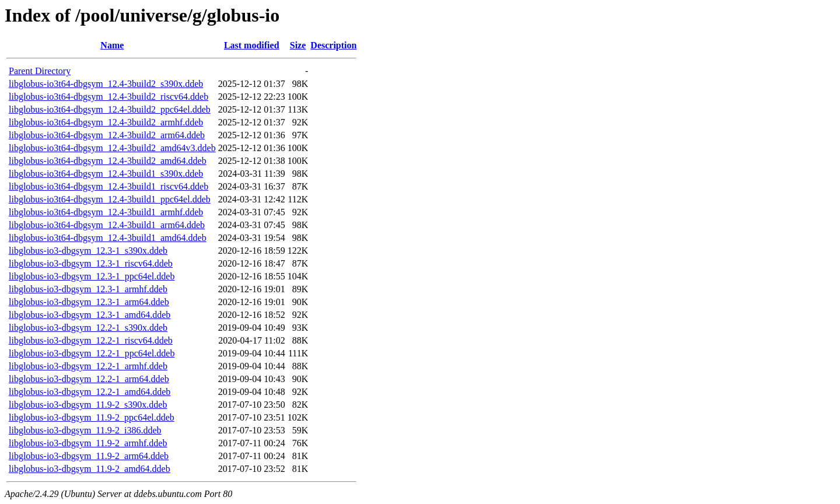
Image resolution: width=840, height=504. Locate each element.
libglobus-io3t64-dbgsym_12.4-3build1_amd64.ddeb (108, 238)
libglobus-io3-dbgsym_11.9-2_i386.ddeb (85, 430)
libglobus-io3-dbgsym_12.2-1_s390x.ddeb (88, 328)
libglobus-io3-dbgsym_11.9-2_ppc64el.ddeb (92, 417)
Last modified (252, 45)
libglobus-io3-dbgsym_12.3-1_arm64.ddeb (89, 302)
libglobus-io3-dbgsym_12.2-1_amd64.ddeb (90, 392)
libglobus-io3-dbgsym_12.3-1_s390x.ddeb (88, 251)
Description (333, 45)
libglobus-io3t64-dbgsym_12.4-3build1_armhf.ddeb (106, 212)
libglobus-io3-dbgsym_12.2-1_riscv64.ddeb (91, 340)
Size (298, 45)
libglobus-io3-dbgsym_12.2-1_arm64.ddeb (89, 379)
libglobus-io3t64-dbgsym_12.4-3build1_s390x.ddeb (106, 174)
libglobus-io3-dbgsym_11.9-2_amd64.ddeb (90, 469)
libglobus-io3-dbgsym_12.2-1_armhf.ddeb (88, 366)
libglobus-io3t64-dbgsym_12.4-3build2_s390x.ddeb (106, 84)
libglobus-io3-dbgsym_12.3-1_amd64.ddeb (90, 315)
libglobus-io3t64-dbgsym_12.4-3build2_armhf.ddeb (106, 122)
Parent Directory (40, 71)
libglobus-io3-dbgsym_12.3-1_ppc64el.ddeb (92, 276)
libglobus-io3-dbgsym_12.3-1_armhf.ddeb (88, 289)
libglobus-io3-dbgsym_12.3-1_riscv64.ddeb (91, 263)
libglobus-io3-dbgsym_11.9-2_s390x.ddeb (88, 405)
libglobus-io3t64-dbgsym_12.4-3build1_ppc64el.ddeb (110, 199)
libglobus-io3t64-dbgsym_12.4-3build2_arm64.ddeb (107, 135)
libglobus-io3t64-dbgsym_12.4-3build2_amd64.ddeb (108, 161)
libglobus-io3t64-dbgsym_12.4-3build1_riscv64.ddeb (108, 186)
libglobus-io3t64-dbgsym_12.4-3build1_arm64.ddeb (107, 225)
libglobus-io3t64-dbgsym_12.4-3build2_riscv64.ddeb (108, 97)
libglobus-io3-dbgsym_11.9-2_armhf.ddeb (88, 443)
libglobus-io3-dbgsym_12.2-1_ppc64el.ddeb (92, 353)
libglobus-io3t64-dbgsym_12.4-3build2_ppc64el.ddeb (110, 109)
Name (112, 45)
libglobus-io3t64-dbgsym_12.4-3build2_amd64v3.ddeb (112, 148)
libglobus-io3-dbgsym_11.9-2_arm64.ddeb (89, 456)
